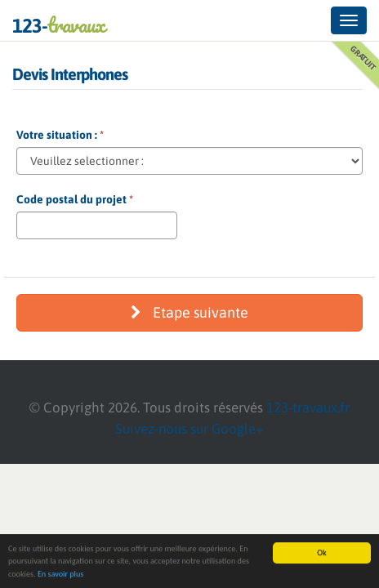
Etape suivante (189, 312)
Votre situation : (60, 135)
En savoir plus (60, 575)
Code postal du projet (75, 199)
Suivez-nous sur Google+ (189, 429)
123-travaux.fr (308, 408)
